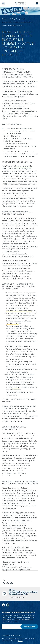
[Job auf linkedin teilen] (8, 584)
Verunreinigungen (12, 323)
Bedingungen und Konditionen (11, 635)
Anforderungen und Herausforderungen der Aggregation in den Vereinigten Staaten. (17, 568)
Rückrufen (16, 387)
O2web (20, 641)
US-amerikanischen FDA (24, 166)
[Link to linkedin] (4, 605)
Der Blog (12, 19)
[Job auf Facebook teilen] (4, 584)
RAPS (4, 184)
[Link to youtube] (8, 605)
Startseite (5, 19)
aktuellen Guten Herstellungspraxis (19, 311)
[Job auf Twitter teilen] (12, 584)
